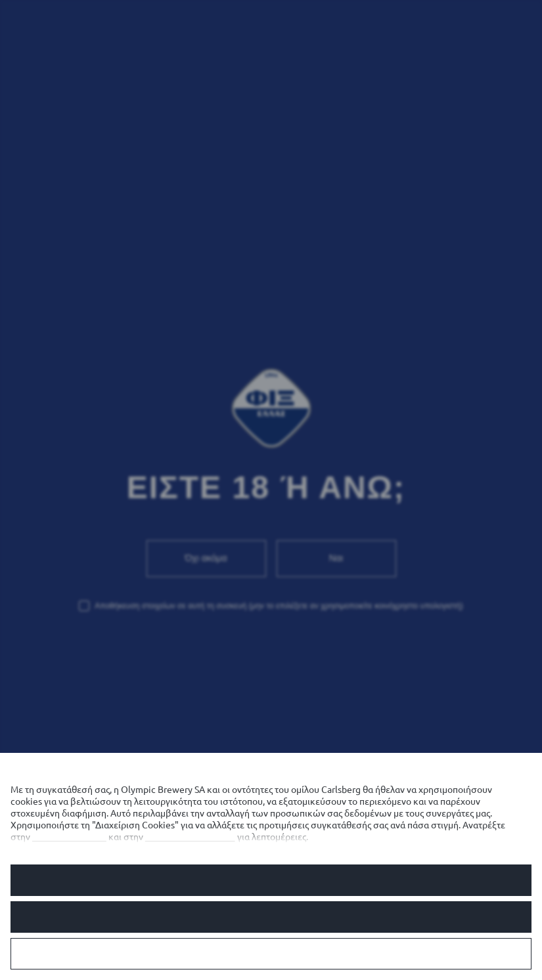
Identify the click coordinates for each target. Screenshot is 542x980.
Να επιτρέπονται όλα (271, 880)
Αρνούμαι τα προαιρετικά (271, 917)
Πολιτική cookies (69, 837)
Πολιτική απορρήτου (190, 837)
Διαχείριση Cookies (271, 954)
